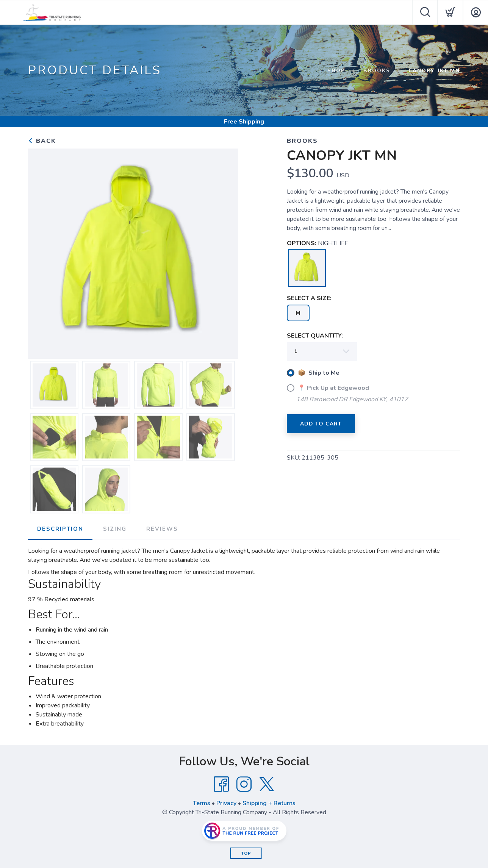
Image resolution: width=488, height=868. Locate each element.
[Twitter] (267, 784)
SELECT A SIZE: (309, 298)
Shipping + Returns (269, 803)
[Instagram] (244, 784)
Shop (336, 71)
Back (42, 141)
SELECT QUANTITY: (315, 336)
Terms (202, 803)
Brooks (377, 71)
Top (246, 853)
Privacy (226, 803)
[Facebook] (221, 784)
